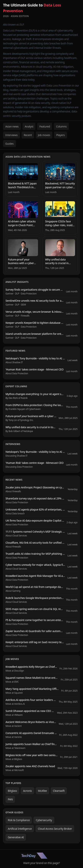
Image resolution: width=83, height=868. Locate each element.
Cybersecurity (44, 820)
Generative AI (16, 837)
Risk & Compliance (19, 820)
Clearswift (59, 791)
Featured (45, 126)
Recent (28, 135)
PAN (10, 799)
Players (60, 135)
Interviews (11, 135)
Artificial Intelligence (20, 829)
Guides (9, 144)
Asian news (12, 126)
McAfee (42, 791)
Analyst (29, 126)
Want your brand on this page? (42, 863)
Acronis (27, 791)
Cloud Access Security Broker (55, 829)
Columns (61, 126)
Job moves (44, 135)
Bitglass (12, 791)
